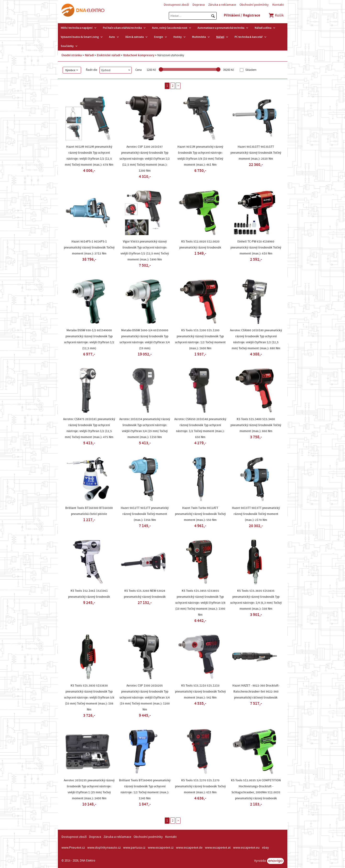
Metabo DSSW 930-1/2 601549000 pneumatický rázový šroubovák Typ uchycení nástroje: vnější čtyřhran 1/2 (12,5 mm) (89, 339)
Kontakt (278, 5)
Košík (276, 15)
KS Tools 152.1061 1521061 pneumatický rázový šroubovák (89, 594)
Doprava (199, 5)
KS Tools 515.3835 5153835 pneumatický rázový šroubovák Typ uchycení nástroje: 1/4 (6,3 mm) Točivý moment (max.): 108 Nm (256, 600)
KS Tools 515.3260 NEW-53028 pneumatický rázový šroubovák (145, 594)
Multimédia (199, 37)
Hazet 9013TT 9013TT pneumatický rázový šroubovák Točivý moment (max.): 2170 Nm (256, 514)
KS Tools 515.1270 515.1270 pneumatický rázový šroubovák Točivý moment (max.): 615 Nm (200, 786)
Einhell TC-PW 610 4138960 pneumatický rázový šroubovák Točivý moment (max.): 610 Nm (256, 248)
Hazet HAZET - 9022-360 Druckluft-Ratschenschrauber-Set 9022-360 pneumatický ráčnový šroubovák (256, 692)
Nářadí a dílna (263, 28)
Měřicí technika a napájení (77, 28)
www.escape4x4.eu (246, 848)
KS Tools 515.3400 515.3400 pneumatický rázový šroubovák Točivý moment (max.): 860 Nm (256, 425)
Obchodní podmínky (254, 5)
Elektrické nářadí (108, 55)
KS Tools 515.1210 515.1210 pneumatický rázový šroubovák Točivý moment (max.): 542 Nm (200, 692)
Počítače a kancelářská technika (122, 28)
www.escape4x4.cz (161, 848)
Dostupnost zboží (176, 5)
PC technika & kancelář (249, 37)
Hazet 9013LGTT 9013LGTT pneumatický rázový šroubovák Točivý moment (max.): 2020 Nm (256, 153)
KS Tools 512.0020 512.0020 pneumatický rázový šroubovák (200, 245)
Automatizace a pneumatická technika (221, 28)
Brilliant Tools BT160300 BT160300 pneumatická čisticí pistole (89, 511)
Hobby (178, 37)
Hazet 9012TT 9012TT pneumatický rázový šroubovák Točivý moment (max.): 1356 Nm (145, 514)
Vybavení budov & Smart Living (80, 37)
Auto (112, 37)
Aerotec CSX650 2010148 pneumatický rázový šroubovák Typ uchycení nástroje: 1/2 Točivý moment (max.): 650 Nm (200, 428)
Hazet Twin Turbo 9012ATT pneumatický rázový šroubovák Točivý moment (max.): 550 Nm (200, 514)
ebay (266, 848)
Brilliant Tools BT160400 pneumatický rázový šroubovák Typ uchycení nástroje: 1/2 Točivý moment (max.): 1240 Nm (145, 789)
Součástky (67, 46)
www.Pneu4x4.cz (73, 848)
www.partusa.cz (134, 848)
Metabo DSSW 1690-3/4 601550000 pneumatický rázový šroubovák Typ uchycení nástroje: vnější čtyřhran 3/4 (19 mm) (145, 339)
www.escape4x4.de (189, 848)
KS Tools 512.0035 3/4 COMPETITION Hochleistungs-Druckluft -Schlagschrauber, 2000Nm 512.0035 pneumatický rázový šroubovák (256, 789)
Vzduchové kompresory (139, 55)
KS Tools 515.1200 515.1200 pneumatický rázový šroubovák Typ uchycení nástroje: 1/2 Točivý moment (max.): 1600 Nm (200, 339)
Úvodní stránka (72, 55)
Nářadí (220, 37)
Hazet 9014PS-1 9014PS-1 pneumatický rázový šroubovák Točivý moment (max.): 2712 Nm (89, 248)
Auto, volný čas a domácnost (170, 28)
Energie (159, 37)
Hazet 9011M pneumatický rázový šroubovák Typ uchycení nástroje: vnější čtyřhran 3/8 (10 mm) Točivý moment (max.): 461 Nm (200, 156)
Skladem (251, 70)
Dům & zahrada (134, 37)
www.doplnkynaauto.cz (104, 848)
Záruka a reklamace (222, 5)
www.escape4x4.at (218, 848)
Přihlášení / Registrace (242, 15)
